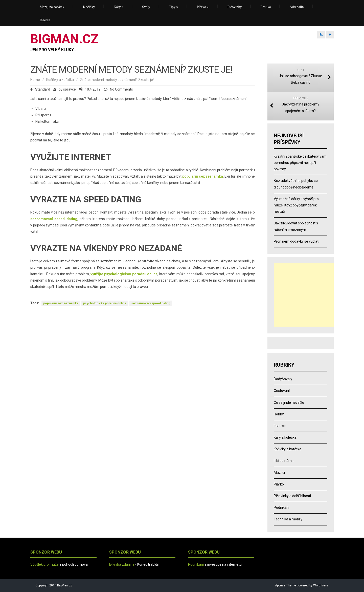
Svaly (146, 7)
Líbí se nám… (284, 461)
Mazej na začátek (52, 7)
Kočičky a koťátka (60, 80)
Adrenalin (297, 7)
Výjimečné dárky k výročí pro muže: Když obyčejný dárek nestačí (296, 205)
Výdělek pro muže (44, 564)
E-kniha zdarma (122, 564)
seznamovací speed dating (151, 303)
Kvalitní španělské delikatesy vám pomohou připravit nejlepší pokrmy (300, 163)
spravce (70, 89)
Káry (119, 7)
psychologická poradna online (105, 303)
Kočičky (89, 7)
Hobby (279, 414)
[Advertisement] (305, 295)
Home (35, 80)
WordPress (321, 585)
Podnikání (282, 508)
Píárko (203, 7)
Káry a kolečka (285, 437)
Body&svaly (283, 379)
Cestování (282, 391)
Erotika (266, 7)
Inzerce (45, 20)
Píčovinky (235, 7)
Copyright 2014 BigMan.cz (54, 585)
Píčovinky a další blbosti (292, 496)
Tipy (173, 7)
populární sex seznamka (61, 303)
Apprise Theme (286, 585)
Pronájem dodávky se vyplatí (297, 241)
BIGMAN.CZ (64, 39)
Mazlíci (279, 473)
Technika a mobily (288, 519)
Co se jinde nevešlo (289, 403)
